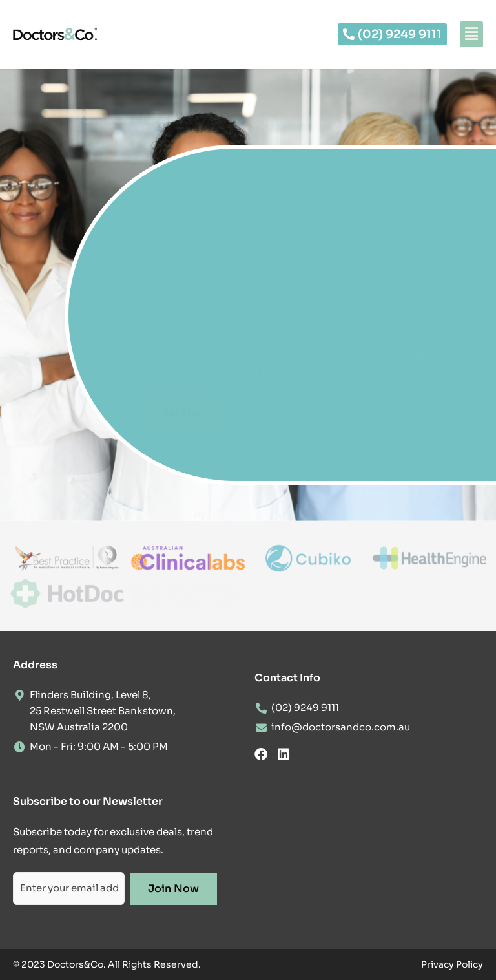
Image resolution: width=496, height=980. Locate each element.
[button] (471, 34)
